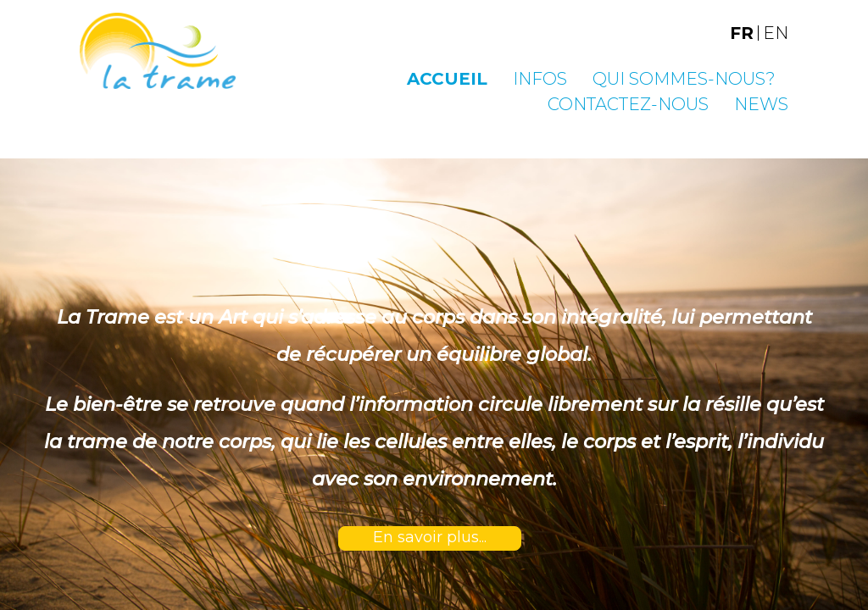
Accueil (447, 79)
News (761, 104)
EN (776, 33)
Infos (540, 79)
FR (742, 33)
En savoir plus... (430, 537)
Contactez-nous (628, 104)
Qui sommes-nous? (684, 79)
